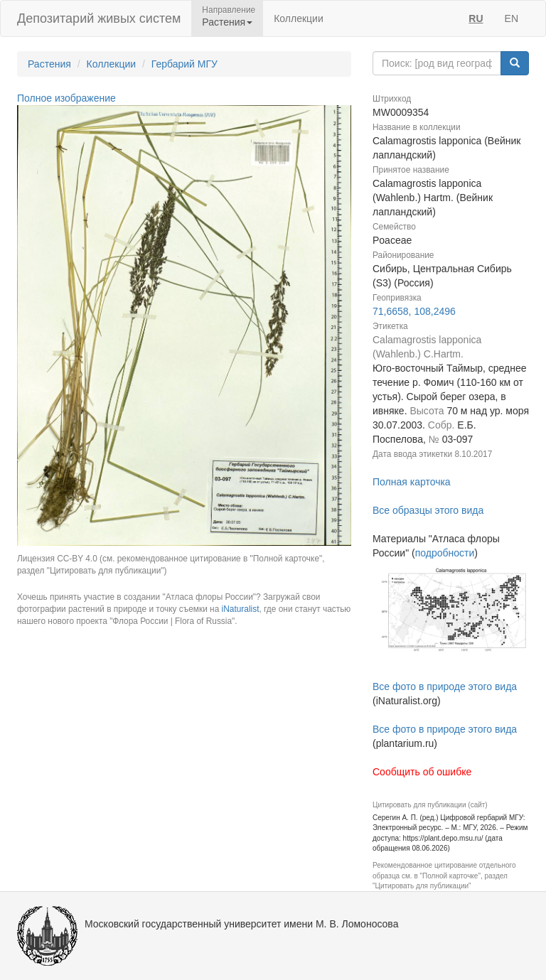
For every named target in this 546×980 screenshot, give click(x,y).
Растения (49, 64)
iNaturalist (241, 609)
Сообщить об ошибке (422, 772)
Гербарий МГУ (184, 64)
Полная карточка (412, 482)
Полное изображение (66, 98)
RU (476, 18)
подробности (445, 553)
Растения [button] (227, 22)
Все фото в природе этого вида (445, 686)
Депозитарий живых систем (99, 18)
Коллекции (299, 18)
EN (512, 18)
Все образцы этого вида (428, 510)
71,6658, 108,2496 (414, 311)
